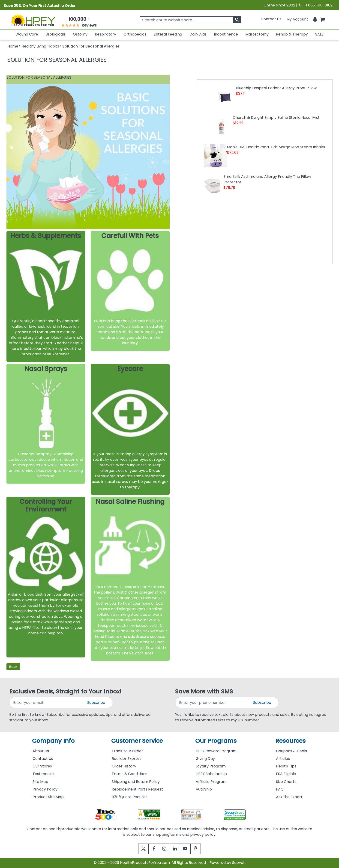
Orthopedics (135, 34)
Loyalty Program (211, 766)
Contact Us (271, 19)
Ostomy (80, 34)
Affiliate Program (211, 782)
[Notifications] (315, 19)
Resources (291, 741)
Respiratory (105, 34)
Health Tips (286, 766)
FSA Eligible (286, 774)
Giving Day (205, 759)
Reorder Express (127, 759)
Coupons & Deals (291, 751)
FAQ (280, 789)
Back (13, 667)
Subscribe (96, 703)
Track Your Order (127, 751)
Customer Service (137, 741)
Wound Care (27, 34)
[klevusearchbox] (237, 20)
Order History (124, 766)
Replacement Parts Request (137, 789)
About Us (41, 751)
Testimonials (44, 774)
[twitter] (138, 849)
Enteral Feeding (168, 34)
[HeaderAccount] (297, 19)
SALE (319, 34)
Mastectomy (257, 34)
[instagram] (163, 849)
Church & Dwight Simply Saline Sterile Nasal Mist (276, 117)
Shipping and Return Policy (136, 782)
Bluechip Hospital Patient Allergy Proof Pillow (276, 88)
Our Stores (42, 766)
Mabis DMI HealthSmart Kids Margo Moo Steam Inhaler (276, 147)
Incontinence (226, 34)
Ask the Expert (289, 797)
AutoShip (204, 789)
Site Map (40, 782)
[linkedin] (176, 849)
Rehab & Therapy (292, 34)
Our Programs (216, 741)
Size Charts (286, 782)
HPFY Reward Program (216, 751)
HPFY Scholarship (211, 774)
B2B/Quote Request (129, 797)
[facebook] (151, 849)
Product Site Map (48, 797)
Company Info (53, 741)
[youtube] (189, 849)
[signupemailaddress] (47, 703)
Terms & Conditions (129, 774)
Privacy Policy (45, 789)
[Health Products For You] (33, 20)
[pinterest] (201, 849)
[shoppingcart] (322, 19)
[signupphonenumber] (213, 703)
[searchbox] (190, 20)
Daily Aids (198, 34)
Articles (283, 759)
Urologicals (55, 34)
